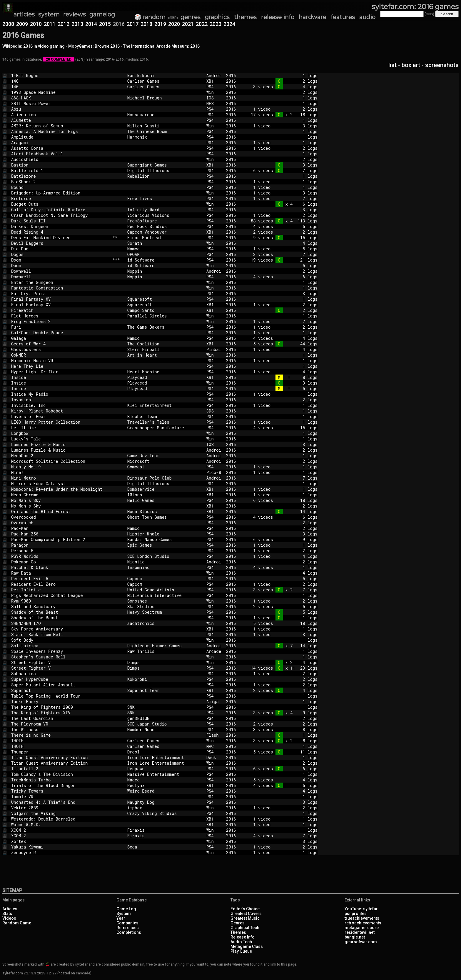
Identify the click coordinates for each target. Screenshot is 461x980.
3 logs (282, 165)
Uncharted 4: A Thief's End (61, 802)
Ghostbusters (61, 349)
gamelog (102, 14)
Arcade (214, 651)
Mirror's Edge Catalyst (61, 484)
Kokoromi (164, 679)
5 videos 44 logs (282, 344)
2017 (133, 24)
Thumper (61, 752)
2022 (202, 24)
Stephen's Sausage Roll (61, 657)
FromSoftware (164, 221)
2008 (8, 24)
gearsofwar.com (361, 942)
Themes (238, 932)
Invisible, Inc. (61, 405)
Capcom (164, 579)
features (343, 17)
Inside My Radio (61, 394)
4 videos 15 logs (282, 428)
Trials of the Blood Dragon (61, 785)
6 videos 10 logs (282, 500)
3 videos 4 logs (282, 87)
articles (24, 14)
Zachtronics (164, 623)
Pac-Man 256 (61, 534)
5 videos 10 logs (282, 623)
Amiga (214, 702)
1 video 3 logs (282, 126)
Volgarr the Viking (61, 813)
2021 (188, 24)
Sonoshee (164, 601)
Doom (61, 260)
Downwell (61, 271)
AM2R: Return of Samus (61, 126)
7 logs (282, 478)
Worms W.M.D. (61, 825)
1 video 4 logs (282, 349)
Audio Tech (241, 942)
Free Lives (164, 198)
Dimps (164, 662)
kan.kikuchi (164, 75)
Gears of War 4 (61, 344)
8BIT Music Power (61, 103)
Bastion (61, 165)
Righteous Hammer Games (164, 646)
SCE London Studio (164, 556)
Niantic (164, 562)
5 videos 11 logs (282, 752)
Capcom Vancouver (164, 232)
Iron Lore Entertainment (164, 757)
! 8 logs (282, 377)
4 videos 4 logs (282, 338)
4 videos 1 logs (282, 567)
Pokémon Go (61, 562)
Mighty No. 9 (61, 467)
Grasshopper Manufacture (164, 428)
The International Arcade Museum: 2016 (161, 46)
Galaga (61, 338)
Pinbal (214, 349)
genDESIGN (164, 718)
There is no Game (61, 735)
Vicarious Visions (164, 215)
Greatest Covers (246, 914)
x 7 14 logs (282, 646)
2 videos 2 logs (282, 232)
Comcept (164, 467)
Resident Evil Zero (61, 584)
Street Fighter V (61, 662)
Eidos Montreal (164, 238)
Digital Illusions (164, 170)
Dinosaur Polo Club (164, 478)
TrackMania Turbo (61, 780)
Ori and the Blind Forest (61, 511)
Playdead (164, 377)
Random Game (17, 923)
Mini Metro (61, 478)
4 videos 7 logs (282, 836)
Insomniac (164, 567)
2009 (22, 24)
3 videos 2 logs (282, 254)
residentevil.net (360, 932)
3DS (214, 411)
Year (121, 918)
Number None (164, 729)
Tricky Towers (61, 791)
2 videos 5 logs (282, 607)
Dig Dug (61, 249)
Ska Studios (164, 607)
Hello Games (164, 500)
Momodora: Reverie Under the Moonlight (61, 489)
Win (214, 92)
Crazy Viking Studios (164, 813)
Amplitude (61, 137)
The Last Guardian (61, 718)
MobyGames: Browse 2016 (94, 46)
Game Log (126, 909)
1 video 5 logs (282, 249)
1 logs (282, 75)
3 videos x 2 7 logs (282, 590)
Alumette (61, 120)
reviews (75, 14)
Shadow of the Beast (61, 612)
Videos (9, 918)
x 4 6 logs (282, 204)
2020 (174, 24)
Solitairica (61, 646)
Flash (214, 735)
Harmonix (164, 137)
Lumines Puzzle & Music (61, 444)
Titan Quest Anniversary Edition (61, 757)
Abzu (61, 109)
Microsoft (164, 461)
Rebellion (164, 176)
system (49, 14)
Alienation (61, 115)
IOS (214, 98)
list (392, 65)
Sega (164, 847)
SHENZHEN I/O (61, 623)
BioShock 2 (61, 182)
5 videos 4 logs (282, 780)
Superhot (61, 690)
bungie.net (355, 937)
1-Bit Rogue (61, 75)
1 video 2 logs (282, 109)
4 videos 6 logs (282, 226)
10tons (164, 495)
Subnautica (61, 674)
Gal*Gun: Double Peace (61, 333)
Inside (61, 377)
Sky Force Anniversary (61, 629)
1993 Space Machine (61, 92)
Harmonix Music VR (61, 361)
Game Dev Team (164, 456)
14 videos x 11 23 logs (282, 668)
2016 (231, 75)
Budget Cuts (61, 204)
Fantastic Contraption (61, 288)
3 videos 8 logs (282, 729)
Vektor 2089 (61, 808)
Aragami (61, 143)
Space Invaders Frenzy (61, 651)
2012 (64, 24)
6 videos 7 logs (282, 170)
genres (191, 17)
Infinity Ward (164, 210)
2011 (50, 24)
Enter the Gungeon (61, 282)
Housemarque (164, 115)
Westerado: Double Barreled (61, 819)
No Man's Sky (61, 500)
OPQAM (164, 254)
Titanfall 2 (61, 769)
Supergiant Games (164, 165)
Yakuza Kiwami (61, 847)
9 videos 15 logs (282, 238)
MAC (214, 746)
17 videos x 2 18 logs (282, 115)
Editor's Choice (245, 909)
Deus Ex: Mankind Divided (61, 238)
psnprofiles (356, 914)
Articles (10, 909)
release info (278, 17)
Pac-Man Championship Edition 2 (61, 539)
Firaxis (164, 830)
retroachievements (363, 923)
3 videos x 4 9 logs (282, 713)
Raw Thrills (164, 651)
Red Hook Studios (164, 226)
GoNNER (61, 355)
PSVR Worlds (61, 556)
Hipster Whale (164, 534)
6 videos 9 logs (282, 539)
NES (214, 103)
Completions (129, 932)
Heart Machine (164, 372)
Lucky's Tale (61, 439)
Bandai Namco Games (164, 539)
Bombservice (164, 489)
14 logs (282, 511)
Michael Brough (164, 98)
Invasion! (61, 400)
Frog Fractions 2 (61, 321)
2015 (105, 24)
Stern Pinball (164, 349)
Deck (214, 757)
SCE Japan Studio (164, 724)
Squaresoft (164, 299)
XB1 (214, 81)
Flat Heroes (61, 316)
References (128, 928)
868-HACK (61, 98)
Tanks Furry (61, 702)
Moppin (164, 271)
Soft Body (61, 640)
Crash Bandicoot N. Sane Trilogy (61, 215)
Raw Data (61, 573)
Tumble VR (61, 797)
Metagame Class (247, 946)
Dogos (61, 254)
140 (61, 81)
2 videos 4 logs (282, 690)
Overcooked (61, 517)
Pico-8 (214, 472)
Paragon (61, 545)
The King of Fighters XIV (61, 713)
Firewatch (61, 310)
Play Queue (241, 951)
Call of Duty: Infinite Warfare (61, 210)
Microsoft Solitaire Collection (61, 461)
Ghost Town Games (164, 517)
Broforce (61, 198)
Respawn (164, 769)
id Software (164, 260)
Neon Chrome (61, 495)
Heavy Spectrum (164, 612)
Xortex (61, 841)
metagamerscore (362, 928)
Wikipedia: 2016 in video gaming (34, 46)
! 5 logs (282, 388)
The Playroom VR (61, 724)
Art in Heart (164, 355)
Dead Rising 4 (61, 232)
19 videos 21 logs (282, 260)
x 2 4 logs (282, 662)
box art (411, 65)
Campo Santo (164, 310)
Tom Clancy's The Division (61, 774)
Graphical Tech (245, 928)
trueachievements (362, 918)
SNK (164, 707)
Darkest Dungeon (61, 226)
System (124, 914)
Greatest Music (245, 918)
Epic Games (164, 545)
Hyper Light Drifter (61, 372)
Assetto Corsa (61, 148)
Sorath (164, 243)
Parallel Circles (164, 316)
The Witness (61, 729)
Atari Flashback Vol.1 (61, 154)
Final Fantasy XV (61, 299)
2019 (160, 24)
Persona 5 (61, 551)
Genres (238, 923)
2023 (216, 24)
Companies (127, 923)
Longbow (61, 433)
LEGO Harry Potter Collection (61, 422)
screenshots (442, 65)
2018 (146, 24)
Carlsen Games (164, 81)
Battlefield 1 (61, 170)
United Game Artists (164, 590)
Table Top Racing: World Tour (61, 696)
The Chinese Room (164, 131)
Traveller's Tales (164, 422)
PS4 (214, 87)
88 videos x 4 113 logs (282, 221)
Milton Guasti (164, 126)
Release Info (243, 937)
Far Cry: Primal (61, 293)
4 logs (282, 243)
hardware (313, 17)
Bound (61, 187)
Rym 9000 (61, 601)
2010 (36, 24)
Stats (7, 914)
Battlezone (61, 176)
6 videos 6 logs (282, 769)
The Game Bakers (164, 327)
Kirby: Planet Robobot (61, 411)
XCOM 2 (61, 830)
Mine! (61, 472)
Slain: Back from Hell (61, 634)
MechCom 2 (61, 456)
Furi (61, 327)
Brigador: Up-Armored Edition (61, 193)
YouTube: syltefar (361, 909)
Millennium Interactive (164, 595)
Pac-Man (61, 528)
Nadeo (164, 780)
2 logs (282, 81)
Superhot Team (164, 690)
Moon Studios (164, 511)
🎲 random (150, 17)
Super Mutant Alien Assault (61, 685)
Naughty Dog (164, 802)
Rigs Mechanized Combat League (61, 595)
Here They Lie (61, 366)
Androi (214, 75)
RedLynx (164, 785)
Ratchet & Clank (61, 567)
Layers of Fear (61, 416)
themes (245, 17)
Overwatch (61, 523)
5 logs (282, 266)
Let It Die (61, 428)
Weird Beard (164, 791)
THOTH (61, 741)
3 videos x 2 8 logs (282, 741)
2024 (229, 24)
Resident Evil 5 (61, 579)
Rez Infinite (61, 590)
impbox (164, 808)
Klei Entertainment (164, 405)
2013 (77, 24)
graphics (217, 17)
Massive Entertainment (164, 774)
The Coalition (164, 344)
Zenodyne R (61, 852)
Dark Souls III (61, 221)
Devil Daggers (61, 243)
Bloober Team (164, 416)
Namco (164, 249)
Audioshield (61, 159)
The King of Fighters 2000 (61, 707)
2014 (91, 24)
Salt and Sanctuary (61, 607)
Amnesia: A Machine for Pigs (61, 131)
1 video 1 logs (282, 143)
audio (367, 17)
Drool (164, 752)
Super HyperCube (61, 679)
